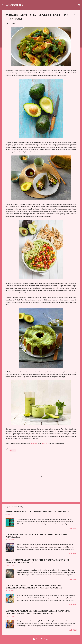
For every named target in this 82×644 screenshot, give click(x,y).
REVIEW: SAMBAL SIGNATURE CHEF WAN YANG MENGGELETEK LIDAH (37, 511)
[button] (75, 15)
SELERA (13, 450)
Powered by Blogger (41, 639)
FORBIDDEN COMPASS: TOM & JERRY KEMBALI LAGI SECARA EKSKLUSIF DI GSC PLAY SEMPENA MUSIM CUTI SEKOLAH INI (34, 587)
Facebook (44, 443)
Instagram (35, 443)
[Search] (79, 5)
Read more (73, 528)
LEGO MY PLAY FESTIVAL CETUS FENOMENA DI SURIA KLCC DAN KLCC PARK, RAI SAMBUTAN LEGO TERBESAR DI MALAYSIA (38, 612)
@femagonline (15, 5)
